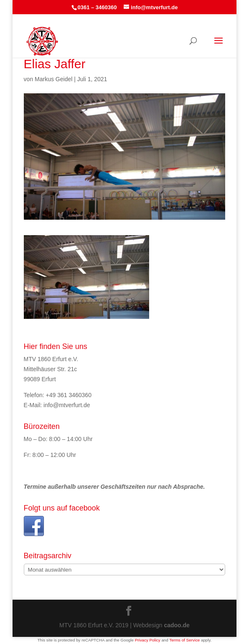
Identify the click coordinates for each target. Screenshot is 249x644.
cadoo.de (177, 625)
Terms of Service (184, 640)
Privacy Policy (148, 640)
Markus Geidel (53, 79)
